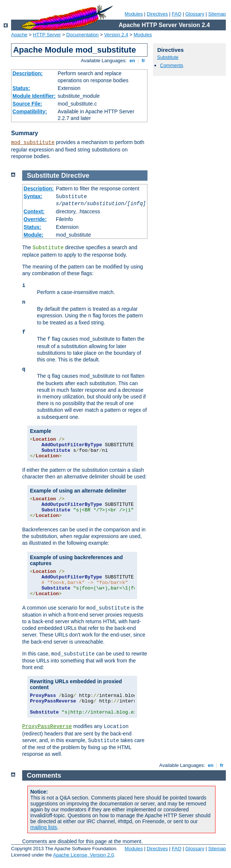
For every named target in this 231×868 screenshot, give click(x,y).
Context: (34, 211)
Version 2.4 (116, 35)
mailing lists (44, 827)
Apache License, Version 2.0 (83, 855)
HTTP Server (47, 35)
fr (144, 61)
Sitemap (217, 14)
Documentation (82, 35)
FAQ (177, 14)
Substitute (168, 57)
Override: (35, 219)
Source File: (27, 104)
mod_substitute (33, 143)
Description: (28, 73)
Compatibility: (30, 111)
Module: (34, 235)
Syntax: (33, 196)
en (132, 61)
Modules (134, 14)
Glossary (195, 14)
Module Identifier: (34, 96)
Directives (157, 14)
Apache (19, 35)
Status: (21, 88)
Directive (75, 176)
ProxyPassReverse (47, 727)
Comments (172, 65)
